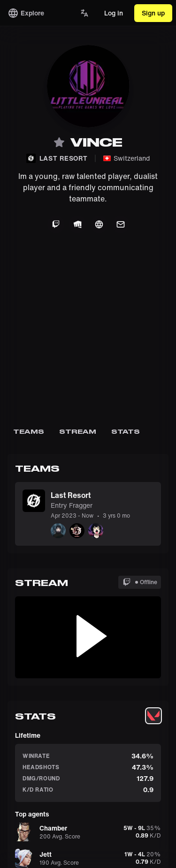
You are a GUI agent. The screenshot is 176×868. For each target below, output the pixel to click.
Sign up (153, 13)
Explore (26, 13)
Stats (126, 431)
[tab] (153, 716)
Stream (78, 431)
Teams (29, 431)
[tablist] (153, 716)
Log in (114, 13)
